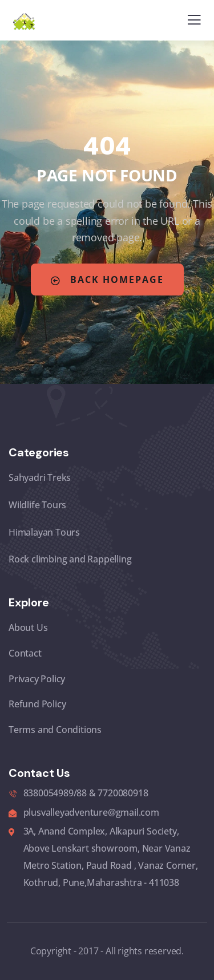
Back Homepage (107, 280)
